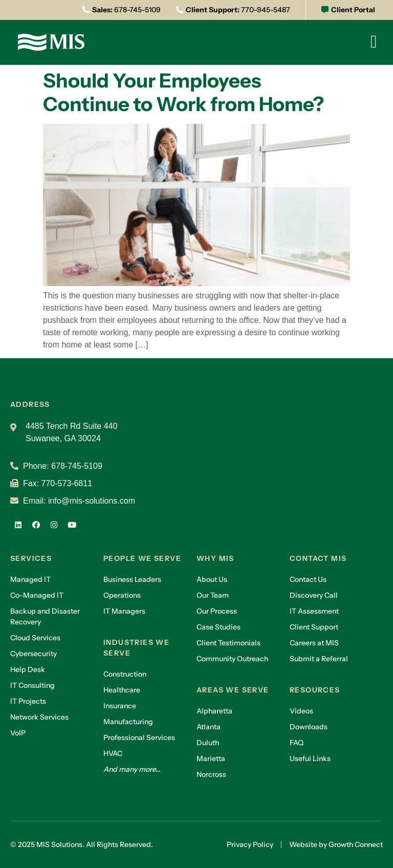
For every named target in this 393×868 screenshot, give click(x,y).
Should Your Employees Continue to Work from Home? (183, 92)
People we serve (142, 558)
